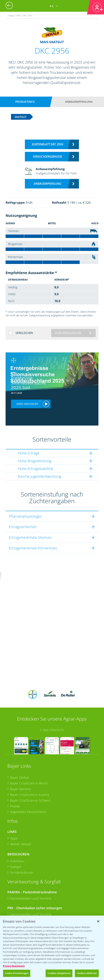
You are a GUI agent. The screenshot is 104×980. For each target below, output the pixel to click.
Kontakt (18, 903)
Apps (14, 788)
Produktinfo (25, 102)
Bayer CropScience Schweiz (30, 750)
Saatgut (16, 816)
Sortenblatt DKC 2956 (47, 144)
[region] (52, 948)
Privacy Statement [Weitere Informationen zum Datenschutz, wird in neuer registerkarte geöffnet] (14, 966)
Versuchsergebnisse (47, 157)
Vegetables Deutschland (28, 761)
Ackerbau (17, 810)
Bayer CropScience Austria (30, 744)
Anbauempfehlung (79, 102)
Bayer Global (19, 727)
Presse (15, 755)
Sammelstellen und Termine (31, 848)
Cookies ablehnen (87, 973)
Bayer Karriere (21, 738)
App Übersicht (53, 679)
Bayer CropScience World (29, 732)
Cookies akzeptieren (59, 973)
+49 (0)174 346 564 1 (35, 893)
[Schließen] (98, 921)
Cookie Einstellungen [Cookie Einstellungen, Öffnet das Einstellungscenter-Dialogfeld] (17, 973)
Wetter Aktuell (20, 793)
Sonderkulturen (22, 822)
